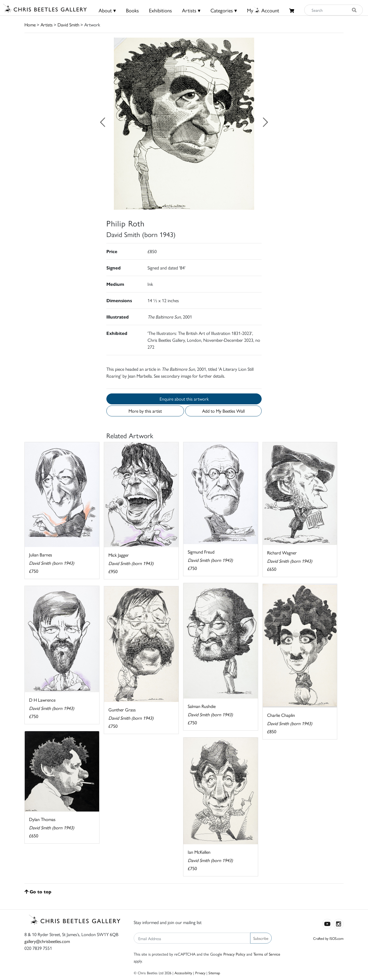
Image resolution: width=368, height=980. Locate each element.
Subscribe (261, 938)
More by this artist (145, 411)
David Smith (68, 25)
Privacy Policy (234, 954)
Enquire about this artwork (184, 399)
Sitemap (214, 973)
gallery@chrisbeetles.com (47, 941)
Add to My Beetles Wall (223, 411)
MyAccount (263, 10)
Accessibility (183, 973)
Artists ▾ (191, 10)
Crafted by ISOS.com (328, 938)
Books (132, 10)
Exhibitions (160, 10)
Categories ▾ (224, 10)
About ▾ (107, 10)
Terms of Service (267, 954)
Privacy (200, 973)
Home (30, 25)
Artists (47, 25)
